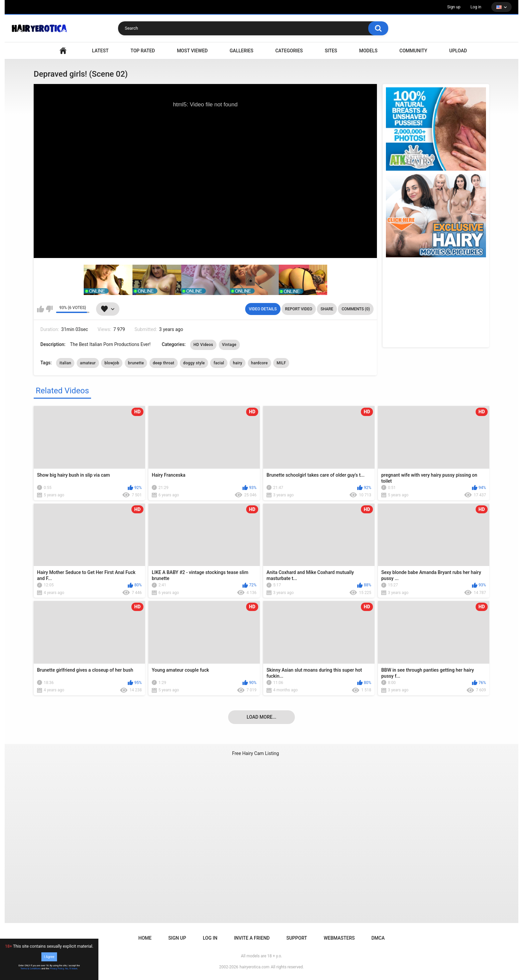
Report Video (299, 309)
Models (368, 51)
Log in (476, 7)
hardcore (259, 363)
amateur (88, 363)
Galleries (242, 51)
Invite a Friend (252, 938)
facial (219, 363)
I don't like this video (49, 309)
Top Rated (143, 51)
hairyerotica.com (254, 967)
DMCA (378, 938)
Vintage (229, 345)
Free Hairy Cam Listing (256, 753)
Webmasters (339, 938)
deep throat (164, 363)
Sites (331, 51)
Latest (100, 51)
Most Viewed (192, 51)
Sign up (454, 7)
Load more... (262, 717)
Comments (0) (356, 309)
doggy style (194, 363)
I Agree (49, 957)
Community (413, 51)
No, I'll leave (71, 969)
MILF (281, 363)
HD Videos (203, 345)
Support (297, 938)
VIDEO (63, 51)
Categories (289, 51)
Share (327, 309)
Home (145, 938)
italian (65, 363)
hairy (237, 363)
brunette (136, 363)
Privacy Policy (57, 969)
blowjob (112, 363)
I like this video (41, 309)
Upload (458, 51)
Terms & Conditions (31, 969)
